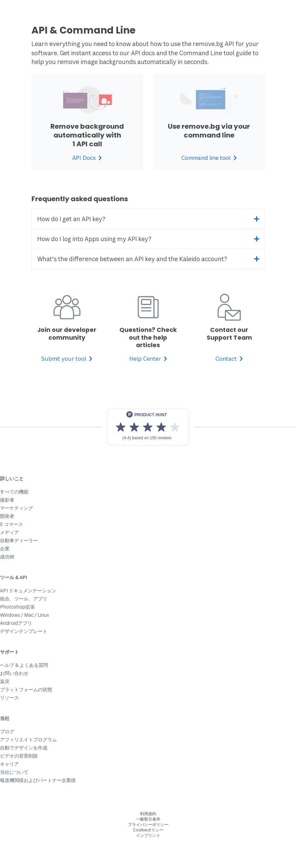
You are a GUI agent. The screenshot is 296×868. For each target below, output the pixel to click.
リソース (9, 697)
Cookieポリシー (148, 830)
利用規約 (148, 814)
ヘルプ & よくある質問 (24, 665)
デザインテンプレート (24, 631)
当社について (14, 772)
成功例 (7, 557)
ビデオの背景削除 (19, 756)
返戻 (5, 681)
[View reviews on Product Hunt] (148, 427)
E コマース (12, 524)
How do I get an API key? (71, 219)
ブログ (7, 731)
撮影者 (7, 500)
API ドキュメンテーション (28, 590)
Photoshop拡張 (17, 607)
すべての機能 (14, 492)
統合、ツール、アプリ (24, 599)
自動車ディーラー (19, 540)
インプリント (148, 835)
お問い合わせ (14, 673)
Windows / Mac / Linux (25, 615)
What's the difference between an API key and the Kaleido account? (132, 259)
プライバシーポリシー (148, 824)
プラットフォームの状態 (26, 689)
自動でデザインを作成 (24, 748)
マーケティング (17, 508)
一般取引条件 (148, 819)
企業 (5, 548)
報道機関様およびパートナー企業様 (38, 780)
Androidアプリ (16, 623)
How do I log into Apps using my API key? (94, 239)
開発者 (7, 516)
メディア (9, 532)
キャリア (9, 764)
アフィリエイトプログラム (28, 739)
